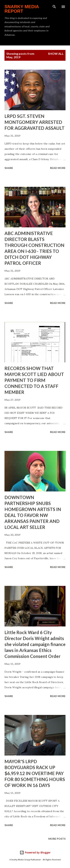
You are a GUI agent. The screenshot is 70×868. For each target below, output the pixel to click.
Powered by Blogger (35, 852)
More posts (57, 839)
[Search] (54, 7)
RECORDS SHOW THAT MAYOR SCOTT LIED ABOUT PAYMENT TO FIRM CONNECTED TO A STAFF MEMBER (34, 380)
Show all (56, 54)
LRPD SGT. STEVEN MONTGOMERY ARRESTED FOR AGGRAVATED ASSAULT (35, 122)
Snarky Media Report (22, 9)
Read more (58, 168)
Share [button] (9, 168)
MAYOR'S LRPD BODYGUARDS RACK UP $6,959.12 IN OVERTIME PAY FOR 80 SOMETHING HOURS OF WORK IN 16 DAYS (35, 773)
